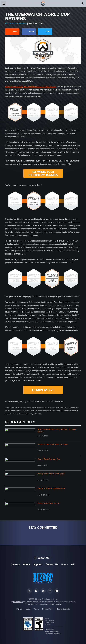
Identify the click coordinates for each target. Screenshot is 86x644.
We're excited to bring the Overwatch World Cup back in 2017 (31, 87)
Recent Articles (20, 422)
